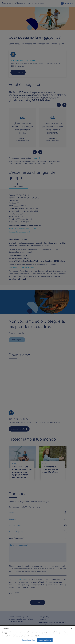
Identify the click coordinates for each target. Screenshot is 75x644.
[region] (37, 635)
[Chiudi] (72, 629)
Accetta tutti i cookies (45, 640)
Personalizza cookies (28, 640)
